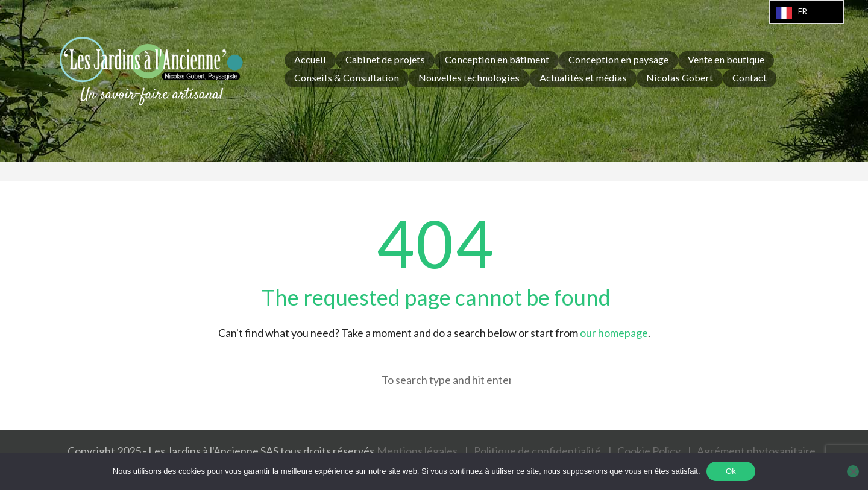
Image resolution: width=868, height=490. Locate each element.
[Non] (853, 471)
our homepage (614, 333)
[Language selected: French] (807, 12)
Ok (731, 471)
